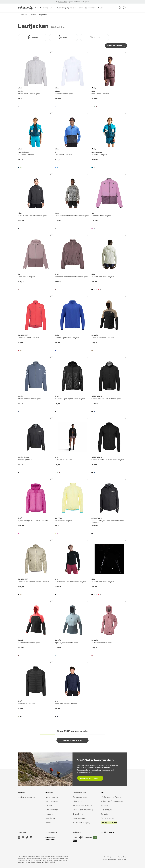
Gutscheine (78, 814)
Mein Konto (78, 801)
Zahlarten (105, 814)
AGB (105, 859)
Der (57, 2)
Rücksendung (107, 810)
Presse (48, 822)
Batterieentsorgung (82, 822)
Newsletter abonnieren (89, 778)
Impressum (112, 859)
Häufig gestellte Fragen (111, 797)
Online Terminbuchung (83, 810)
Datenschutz (122, 859)
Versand (104, 806)
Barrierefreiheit (107, 818)
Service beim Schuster (83, 806)
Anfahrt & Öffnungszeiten (112, 801)
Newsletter (50, 818)
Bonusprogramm (80, 797)
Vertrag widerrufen (109, 823)
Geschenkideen (80, 818)
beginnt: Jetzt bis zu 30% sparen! (78, 2)
